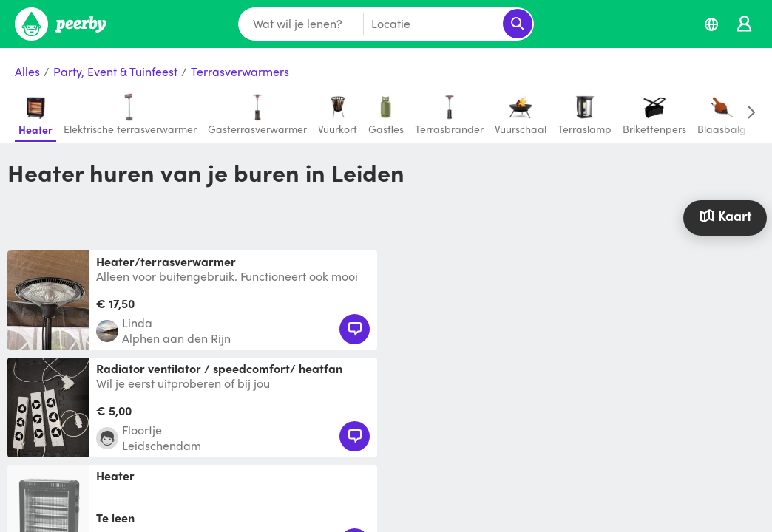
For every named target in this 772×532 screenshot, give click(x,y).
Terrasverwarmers (240, 72)
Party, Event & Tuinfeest (115, 72)
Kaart (725, 215)
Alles (27, 72)
